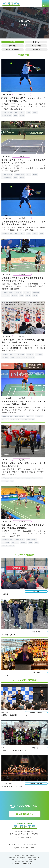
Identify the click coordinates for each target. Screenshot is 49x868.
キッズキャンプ (15, 845)
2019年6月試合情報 (7, 293)
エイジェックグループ (32, 845)
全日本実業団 (36, 293)
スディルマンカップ (19, 354)
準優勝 (16, 116)
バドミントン (27, 293)
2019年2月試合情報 (7, 540)
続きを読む (20, 109)
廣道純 (28, 478)
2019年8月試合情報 (7, 234)
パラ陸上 (17, 478)
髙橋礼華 (35, 296)
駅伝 (12, 481)
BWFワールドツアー (19, 416)
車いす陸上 (5, 481)
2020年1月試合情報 (7, 113)
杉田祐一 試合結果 (7, 116)
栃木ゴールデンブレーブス (24, 848)
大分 (23, 478)
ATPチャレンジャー (19, 113)
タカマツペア (18, 293)
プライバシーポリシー (24, 838)
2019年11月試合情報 (7, 174)
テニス (28, 113)
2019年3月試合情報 (7, 478)
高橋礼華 (28, 296)
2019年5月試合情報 (7, 354)
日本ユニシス (6, 296)
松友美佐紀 (14, 296)
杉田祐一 (35, 113)
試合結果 (22, 116)
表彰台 (18, 357)
